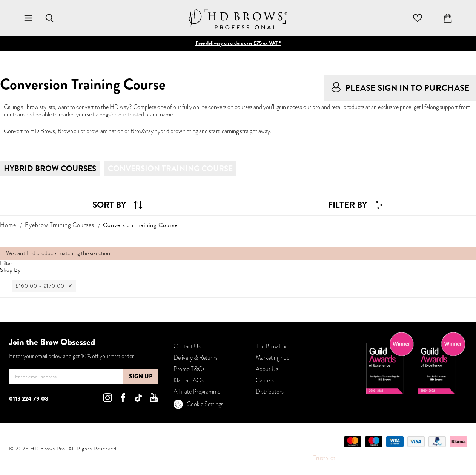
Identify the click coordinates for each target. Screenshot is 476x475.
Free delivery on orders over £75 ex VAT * (238, 43)
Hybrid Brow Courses (50, 169)
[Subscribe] (141, 377)
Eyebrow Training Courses (60, 225)
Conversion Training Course (170, 169)
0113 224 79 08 (29, 399)
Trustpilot (324, 458)
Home (8, 225)
